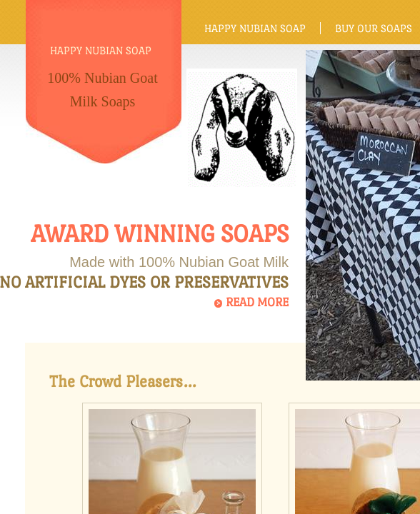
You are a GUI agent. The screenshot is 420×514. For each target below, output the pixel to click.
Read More (257, 302)
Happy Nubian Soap (255, 28)
